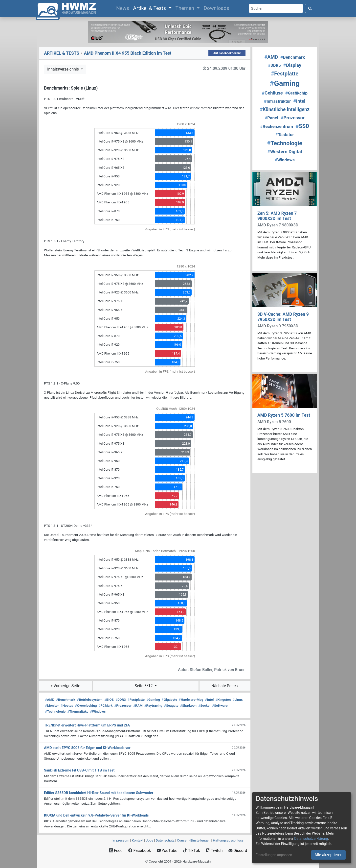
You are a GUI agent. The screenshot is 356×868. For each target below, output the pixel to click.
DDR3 (121, 699)
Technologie (55, 711)
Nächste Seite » (225, 686)
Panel (271, 118)
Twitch (214, 851)
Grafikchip (296, 93)
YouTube (167, 851)
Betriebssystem (90, 699)
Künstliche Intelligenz (285, 109)
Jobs (150, 840)
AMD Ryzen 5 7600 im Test (284, 415)
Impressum (121, 840)
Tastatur (285, 135)
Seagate (171, 705)
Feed (116, 851)
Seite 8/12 (144, 686)
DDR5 (274, 65)
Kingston (223, 699)
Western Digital (285, 152)
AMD (50, 699)
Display (292, 65)
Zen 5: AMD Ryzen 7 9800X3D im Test (277, 216)
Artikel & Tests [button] (150, 8)
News (124, 8)
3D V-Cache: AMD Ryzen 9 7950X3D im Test (283, 317)
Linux (237, 699)
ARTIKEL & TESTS (62, 53)
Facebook (140, 851)
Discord (238, 851)
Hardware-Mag (191, 699)
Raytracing (153, 705)
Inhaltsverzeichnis (64, 69)
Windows (98, 711)
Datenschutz (165, 840)
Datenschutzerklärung (311, 839)
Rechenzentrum (277, 126)
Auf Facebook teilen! (227, 53)
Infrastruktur (277, 101)
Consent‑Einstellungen (194, 840)
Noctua (67, 705)
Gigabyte (169, 699)
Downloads (216, 8)
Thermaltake (78, 711)
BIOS (109, 699)
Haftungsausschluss (228, 840)
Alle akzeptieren (328, 855)
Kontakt (138, 840)
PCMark (105, 705)
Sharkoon (188, 705)
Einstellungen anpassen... (275, 855)
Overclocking (86, 705)
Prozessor (123, 705)
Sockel (204, 705)
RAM (138, 705)
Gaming (153, 699)
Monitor (52, 705)
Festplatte (136, 699)
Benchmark (66, 699)
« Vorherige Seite (66, 686)
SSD (302, 126)
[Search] (276, 9)
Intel (209, 699)
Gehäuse (272, 93)
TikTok (191, 851)
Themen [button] (186, 8)
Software (220, 705)
